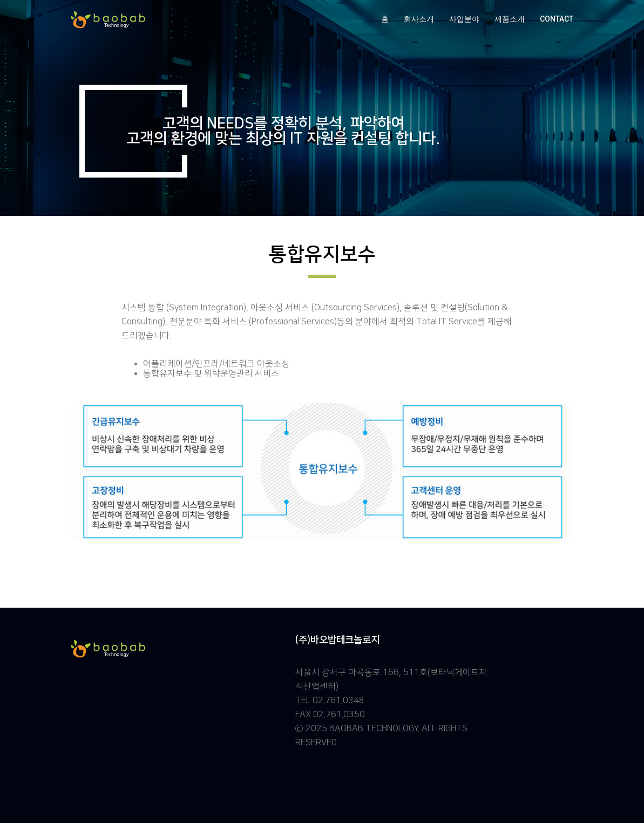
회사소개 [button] (419, 19)
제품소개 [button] (510, 19)
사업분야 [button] (464, 19)
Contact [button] (557, 19)
